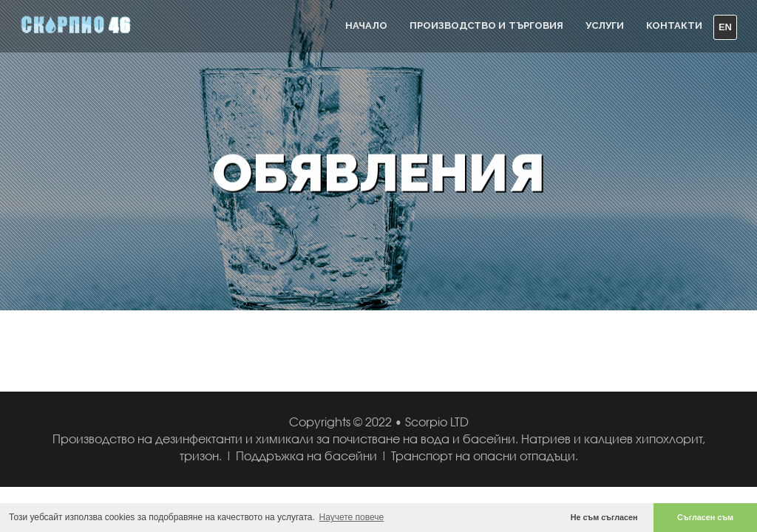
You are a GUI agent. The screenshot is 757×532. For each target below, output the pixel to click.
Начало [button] (366, 25)
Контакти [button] (674, 25)
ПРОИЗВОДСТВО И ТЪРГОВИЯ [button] (486, 25)
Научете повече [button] (352, 517)
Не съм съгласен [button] (604, 517)
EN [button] (725, 27)
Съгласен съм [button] (705, 517)
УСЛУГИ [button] (605, 25)
